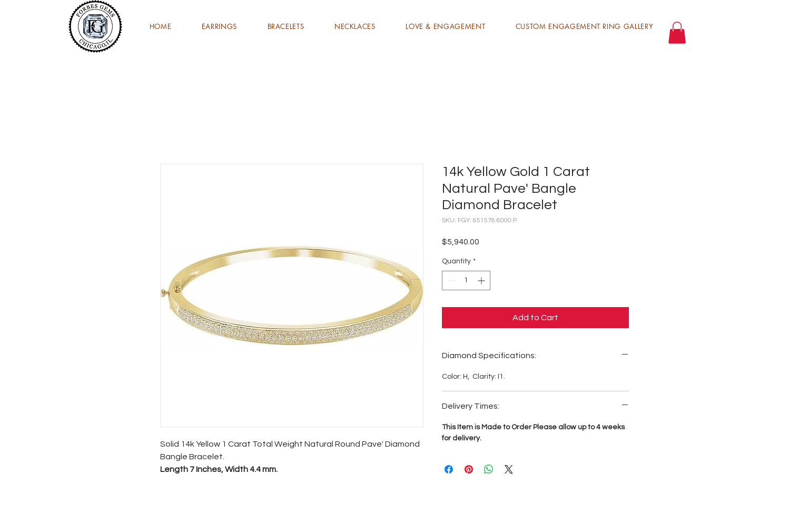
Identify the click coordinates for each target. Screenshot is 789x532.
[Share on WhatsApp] (489, 469)
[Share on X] (509, 469)
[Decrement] (450, 280)
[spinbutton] (466, 280)
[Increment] (482, 280)
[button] (219, 26)
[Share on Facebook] (449, 469)
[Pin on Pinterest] (469, 469)
